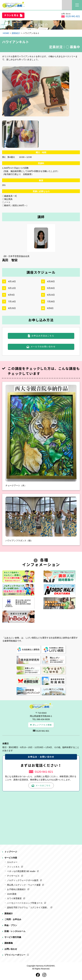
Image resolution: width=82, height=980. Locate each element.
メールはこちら (43, 785)
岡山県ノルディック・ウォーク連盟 (24, 885)
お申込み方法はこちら (43, 336)
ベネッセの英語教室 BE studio (21, 871)
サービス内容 (11, 858)
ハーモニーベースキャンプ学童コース (25, 903)
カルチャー (12, 862)
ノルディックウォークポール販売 (23, 880)
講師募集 (9, 943)
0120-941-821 (73, 16)
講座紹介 (16, 33)
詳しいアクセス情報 (42, 725)
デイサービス (13, 876)
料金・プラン (11, 925)
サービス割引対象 (13, 937)
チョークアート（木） (16, 485)
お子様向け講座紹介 (16, 889)
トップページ (11, 852)
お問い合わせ (11, 949)
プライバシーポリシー (15, 955)
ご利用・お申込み (13, 919)
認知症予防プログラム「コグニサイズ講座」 (28, 907)
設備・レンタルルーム (15, 931)
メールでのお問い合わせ (43, 347)
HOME (6, 33)
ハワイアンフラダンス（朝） (19, 541)
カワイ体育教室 (14, 898)
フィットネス (13, 867)
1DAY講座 (12, 894)
